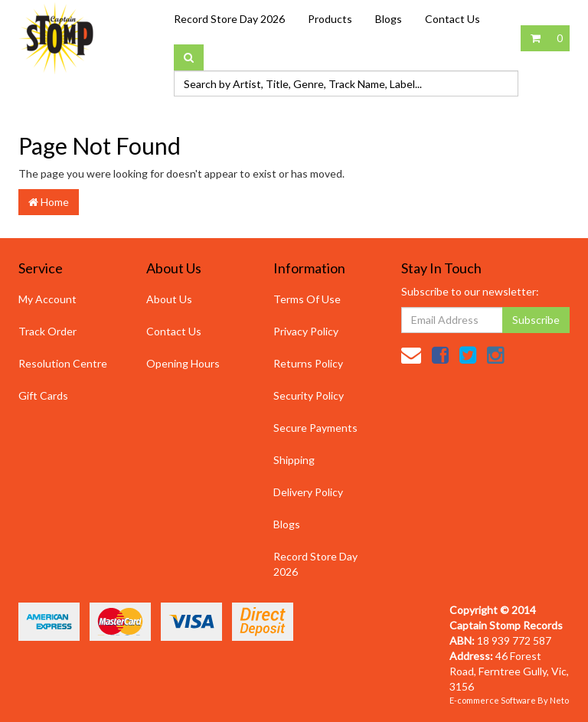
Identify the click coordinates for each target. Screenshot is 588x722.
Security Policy (309, 395)
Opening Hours (183, 363)
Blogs (389, 19)
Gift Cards (43, 395)
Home (49, 202)
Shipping (294, 460)
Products (330, 19)
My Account (47, 299)
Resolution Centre (63, 363)
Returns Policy (308, 363)
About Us (169, 299)
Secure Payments (315, 428)
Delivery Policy (308, 492)
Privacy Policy (306, 331)
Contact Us (452, 19)
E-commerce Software (493, 700)
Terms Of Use (307, 299)
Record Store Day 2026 (229, 19)
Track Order (47, 331)
